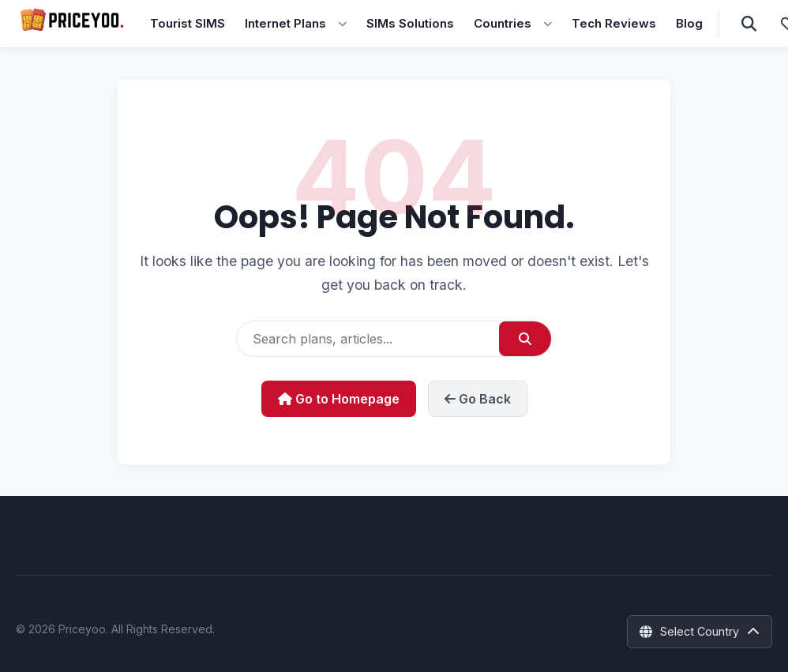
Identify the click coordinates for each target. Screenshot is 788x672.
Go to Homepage (339, 399)
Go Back (478, 399)
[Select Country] (700, 632)
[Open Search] (749, 23)
